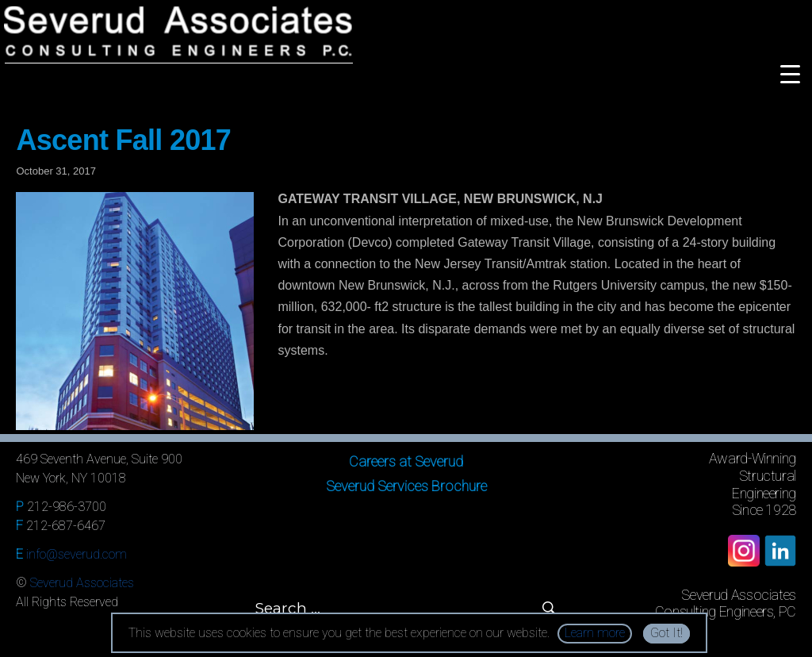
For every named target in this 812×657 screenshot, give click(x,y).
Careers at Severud (406, 461)
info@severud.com (77, 554)
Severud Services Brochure (406, 486)
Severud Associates (82, 583)
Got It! (666, 633)
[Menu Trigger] (790, 73)
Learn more (595, 633)
